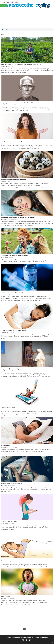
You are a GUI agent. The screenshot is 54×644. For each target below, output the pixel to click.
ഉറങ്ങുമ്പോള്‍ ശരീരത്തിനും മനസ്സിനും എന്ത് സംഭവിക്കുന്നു (14, 331)
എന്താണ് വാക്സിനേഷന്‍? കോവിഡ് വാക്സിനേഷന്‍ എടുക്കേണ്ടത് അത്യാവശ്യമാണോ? (24, 296)
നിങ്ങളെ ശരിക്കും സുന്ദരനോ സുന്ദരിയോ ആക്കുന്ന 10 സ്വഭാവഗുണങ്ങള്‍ (17, 141)
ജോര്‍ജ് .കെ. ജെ (8, 371)
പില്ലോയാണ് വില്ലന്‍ (5, 445)
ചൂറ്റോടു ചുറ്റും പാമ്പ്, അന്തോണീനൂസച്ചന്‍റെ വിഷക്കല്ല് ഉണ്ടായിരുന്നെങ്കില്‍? (17, 103)
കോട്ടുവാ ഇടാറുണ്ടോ (6, 597)
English (3, 5)
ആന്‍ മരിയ (7, 181)
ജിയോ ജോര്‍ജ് (8, 143)
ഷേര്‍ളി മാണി (9, 219)
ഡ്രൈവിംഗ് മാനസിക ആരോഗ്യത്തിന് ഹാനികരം (11, 484)
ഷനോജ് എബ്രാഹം (9, 67)
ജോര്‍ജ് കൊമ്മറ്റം (9, 105)
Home (3, 30)
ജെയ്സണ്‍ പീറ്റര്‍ (10, 333)
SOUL (8, 3)
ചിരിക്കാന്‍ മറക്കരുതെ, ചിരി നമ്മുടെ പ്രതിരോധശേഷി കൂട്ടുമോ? (15, 256)
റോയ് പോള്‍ (7, 562)
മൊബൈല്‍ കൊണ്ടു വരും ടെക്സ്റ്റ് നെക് (10, 522)
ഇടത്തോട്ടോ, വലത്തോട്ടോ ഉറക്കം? (9, 560)
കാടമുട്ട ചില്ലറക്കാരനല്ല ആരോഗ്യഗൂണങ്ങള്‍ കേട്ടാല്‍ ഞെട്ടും (14, 179)
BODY (12, 3)
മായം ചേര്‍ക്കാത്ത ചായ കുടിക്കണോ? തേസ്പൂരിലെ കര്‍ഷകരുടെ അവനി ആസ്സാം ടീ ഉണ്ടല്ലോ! (21, 65)
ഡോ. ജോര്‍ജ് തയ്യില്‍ (10, 294)
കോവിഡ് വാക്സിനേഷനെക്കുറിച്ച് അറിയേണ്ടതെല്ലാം (12, 292)
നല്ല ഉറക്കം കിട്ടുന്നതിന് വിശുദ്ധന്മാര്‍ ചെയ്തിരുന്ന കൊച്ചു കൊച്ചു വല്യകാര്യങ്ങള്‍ (18, 218)
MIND (4, 3)
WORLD (16, 3)
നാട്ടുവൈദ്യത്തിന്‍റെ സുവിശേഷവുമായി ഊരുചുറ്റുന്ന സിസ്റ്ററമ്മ (15, 369)
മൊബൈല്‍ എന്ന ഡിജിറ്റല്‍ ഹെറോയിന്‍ (10, 407)
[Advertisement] (28, 18)
